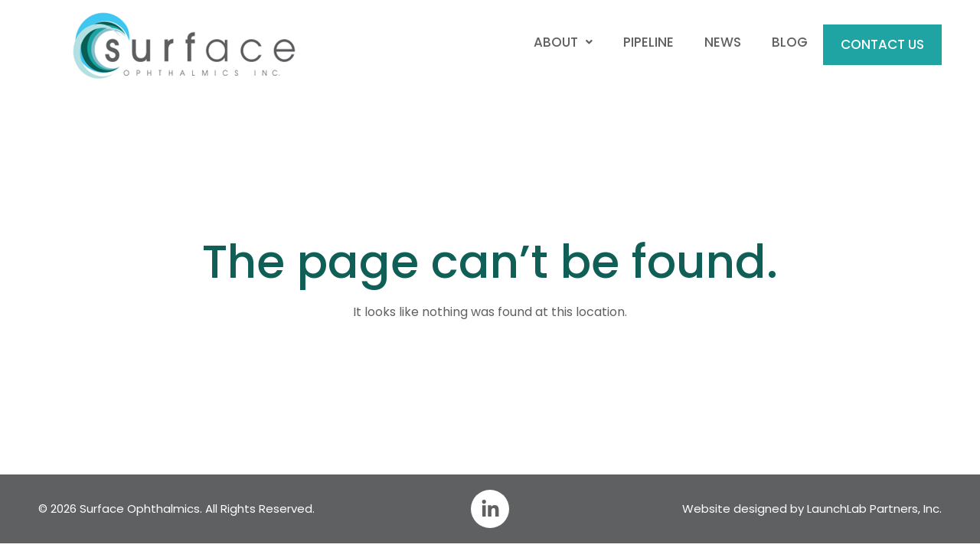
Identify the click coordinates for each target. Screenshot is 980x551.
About (563, 42)
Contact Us (882, 44)
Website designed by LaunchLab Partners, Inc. (812, 509)
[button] (563, 42)
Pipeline (648, 42)
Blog (790, 42)
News (723, 42)
